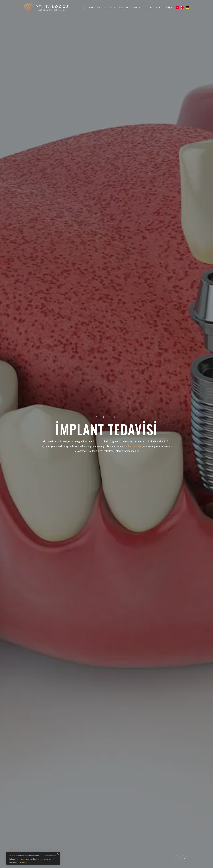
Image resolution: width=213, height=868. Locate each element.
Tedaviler (124, 7)
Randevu (137, 7)
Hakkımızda (94, 7)
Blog (158, 7)
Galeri (148, 7)
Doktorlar (109, 7)
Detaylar (24, 862)
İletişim (168, 7)
